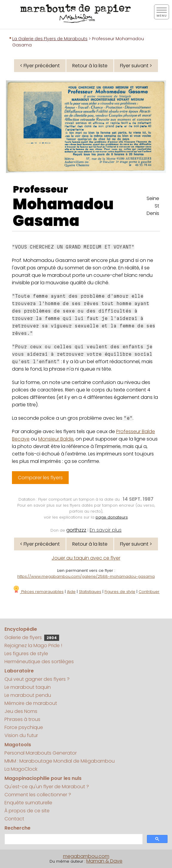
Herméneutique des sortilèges (39, 662)
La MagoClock (21, 769)
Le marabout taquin (28, 687)
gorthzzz (76, 530)
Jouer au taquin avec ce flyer (86, 558)
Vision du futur (21, 735)
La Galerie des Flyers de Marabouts (50, 39)
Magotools (18, 745)
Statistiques (90, 592)
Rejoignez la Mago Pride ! (33, 645)
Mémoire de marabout (31, 703)
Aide (71, 592)
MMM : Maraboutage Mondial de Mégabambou (60, 761)
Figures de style (120, 592)
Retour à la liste (90, 66)
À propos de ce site (27, 811)
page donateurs (112, 517)
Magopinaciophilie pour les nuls (43, 778)
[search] (73, 839)
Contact (14, 819)
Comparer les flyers (40, 478)
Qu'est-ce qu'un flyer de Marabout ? (47, 787)
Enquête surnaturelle (28, 803)
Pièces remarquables (38, 592)
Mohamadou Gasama (63, 213)
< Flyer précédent (40, 66)
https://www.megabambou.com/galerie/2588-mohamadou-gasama (86, 576)
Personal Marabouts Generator (41, 753)
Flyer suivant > (136, 66)
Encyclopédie (21, 629)
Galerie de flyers (32, 637)
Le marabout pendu (28, 695)
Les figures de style (26, 654)
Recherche (17, 828)
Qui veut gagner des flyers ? (37, 679)
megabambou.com (86, 856)
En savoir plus (106, 530)
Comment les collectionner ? (38, 795)
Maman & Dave (104, 861)
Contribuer (149, 592)
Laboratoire (19, 671)
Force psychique (24, 727)
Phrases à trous (22, 719)
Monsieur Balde (56, 439)
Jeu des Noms (21, 711)
